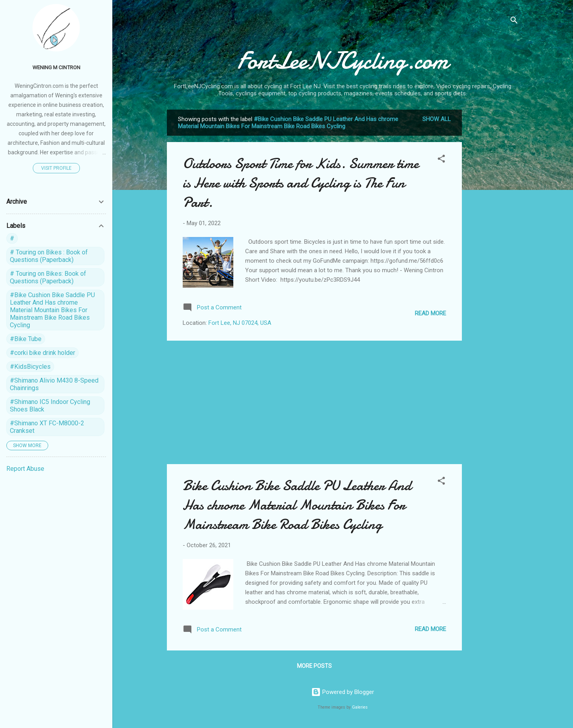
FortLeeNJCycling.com (343, 61)
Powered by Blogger (343, 692)
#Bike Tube (26, 339)
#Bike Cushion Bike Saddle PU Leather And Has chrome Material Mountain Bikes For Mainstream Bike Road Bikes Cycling (52, 310)
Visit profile (56, 168)
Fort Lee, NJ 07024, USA (240, 323)
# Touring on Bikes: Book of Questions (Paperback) (48, 277)
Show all (437, 119)
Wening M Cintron (56, 67)
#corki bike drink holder (43, 353)
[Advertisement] (494, 228)
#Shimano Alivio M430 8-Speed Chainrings (54, 384)
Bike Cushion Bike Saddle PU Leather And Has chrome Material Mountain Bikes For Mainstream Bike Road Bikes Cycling (297, 505)
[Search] (514, 22)
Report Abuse (25, 469)
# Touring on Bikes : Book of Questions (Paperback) (49, 256)
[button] (441, 160)
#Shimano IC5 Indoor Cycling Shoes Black (50, 406)
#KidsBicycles (30, 367)
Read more (430, 313)
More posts (314, 666)
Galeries (360, 707)
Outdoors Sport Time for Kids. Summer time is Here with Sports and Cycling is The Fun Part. (301, 183)
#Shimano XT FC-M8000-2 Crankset (47, 427)
